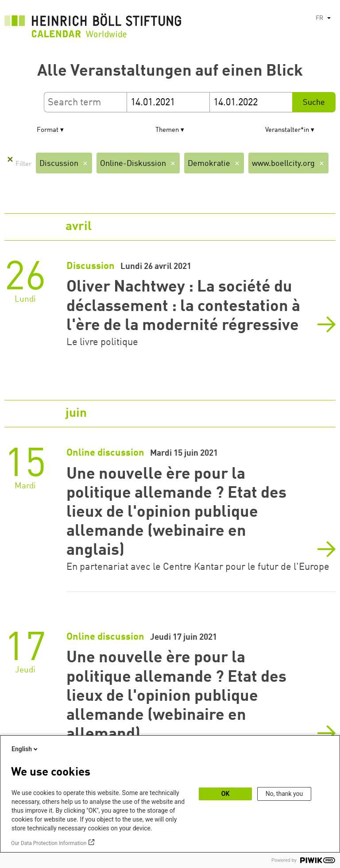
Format (48, 130)
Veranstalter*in (287, 130)
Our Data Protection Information (49, 843)
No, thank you (284, 794)
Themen (167, 130)
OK (226, 794)
